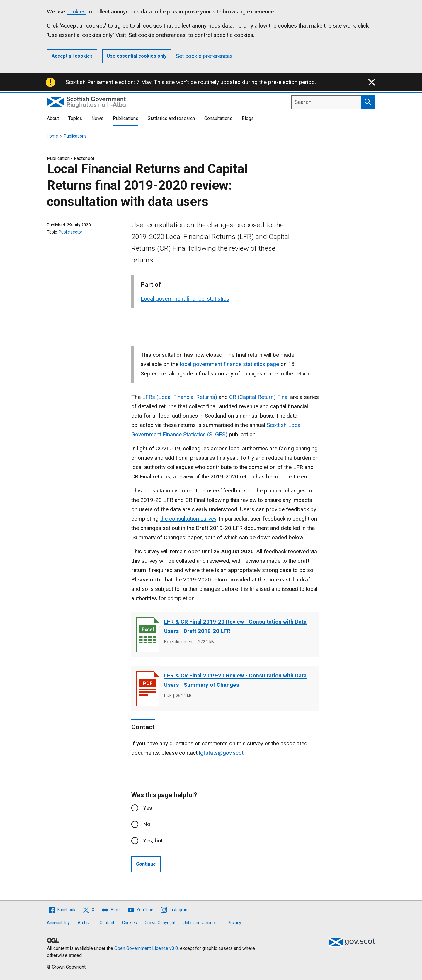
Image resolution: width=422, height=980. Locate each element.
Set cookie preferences (204, 56)
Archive (85, 923)
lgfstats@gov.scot (221, 753)
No (147, 824)
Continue (146, 864)
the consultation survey (188, 519)
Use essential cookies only (137, 56)
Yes (148, 808)
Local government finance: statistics (185, 299)
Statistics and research (171, 118)
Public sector (70, 232)
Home (52, 136)
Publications (126, 118)
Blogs (248, 118)
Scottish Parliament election (100, 82)
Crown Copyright (160, 923)
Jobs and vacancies (202, 923)
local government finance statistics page (229, 364)
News (97, 118)
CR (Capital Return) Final (259, 397)
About (53, 118)
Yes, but (153, 841)
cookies (76, 12)
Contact (107, 923)
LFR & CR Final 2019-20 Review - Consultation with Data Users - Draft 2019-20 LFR (235, 626)
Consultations (218, 118)
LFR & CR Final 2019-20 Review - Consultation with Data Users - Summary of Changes (235, 680)
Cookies (130, 923)
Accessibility (58, 923)
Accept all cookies (72, 56)
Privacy (234, 923)
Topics (75, 118)
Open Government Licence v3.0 (146, 948)
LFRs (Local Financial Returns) (180, 397)
